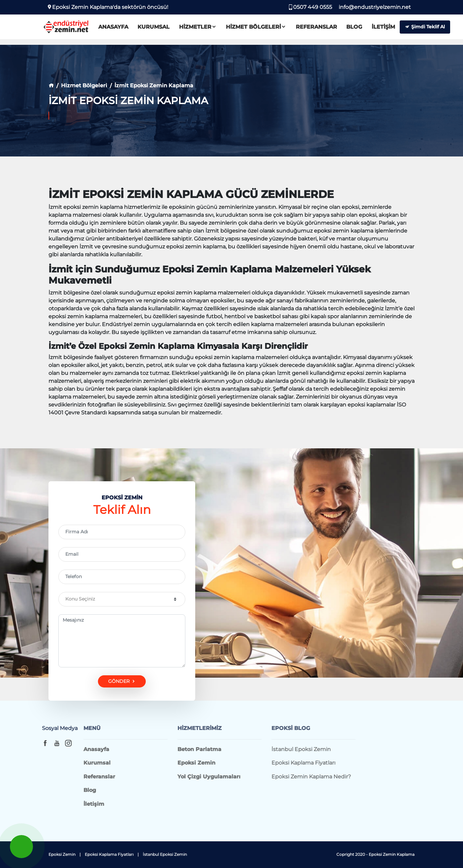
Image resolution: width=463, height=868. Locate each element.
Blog (362, 29)
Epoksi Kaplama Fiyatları (109, 854)
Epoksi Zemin (62, 854)
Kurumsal (161, 29)
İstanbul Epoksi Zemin (165, 854)
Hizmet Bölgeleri (264, 29)
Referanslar (324, 29)
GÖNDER (122, 681)
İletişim (391, 29)
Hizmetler (205, 29)
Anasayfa (121, 29)
